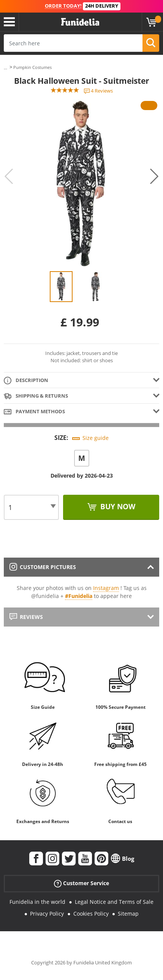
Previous (9, 176)
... (6, 68)
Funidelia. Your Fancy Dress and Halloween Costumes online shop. (80, 22)
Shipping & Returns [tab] (36, 396)
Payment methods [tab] (34, 412)
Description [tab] (26, 381)
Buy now (117, 507)
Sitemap (128, 914)
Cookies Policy (91, 914)
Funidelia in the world (37, 902)
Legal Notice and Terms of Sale (114, 902)
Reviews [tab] (26, 617)
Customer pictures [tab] (43, 567)
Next (154, 176)
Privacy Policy (47, 914)
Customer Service (81, 883)
